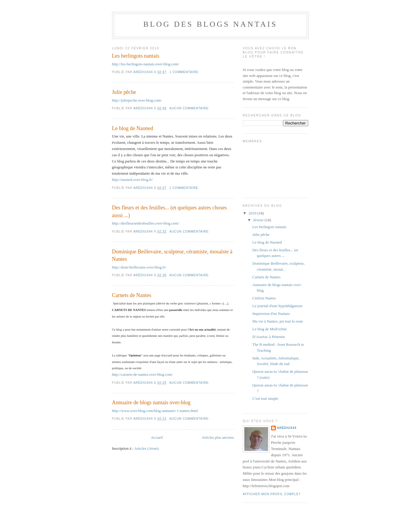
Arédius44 (287, 428)
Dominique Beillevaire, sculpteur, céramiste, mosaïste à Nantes (172, 255)
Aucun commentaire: (190, 108)
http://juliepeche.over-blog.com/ (137, 100)
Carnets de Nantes (132, 295)
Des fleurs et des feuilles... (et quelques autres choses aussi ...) (169, 211)
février (259, 220)
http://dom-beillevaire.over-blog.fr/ (139, 267)
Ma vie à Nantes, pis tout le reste (278, 321)
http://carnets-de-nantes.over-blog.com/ (143, 374)
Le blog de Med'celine (270, 329)
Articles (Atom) (146, 448)
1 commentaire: (185, 72)
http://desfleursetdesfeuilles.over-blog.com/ (146, 223)
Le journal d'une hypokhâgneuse (277, 306)
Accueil (157, 437)
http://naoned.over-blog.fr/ (133, 180)
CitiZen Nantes (264, 298)
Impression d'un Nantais (271, 314)
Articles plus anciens (218, 437)
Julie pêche (124, 92)
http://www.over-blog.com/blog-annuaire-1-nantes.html (155, 411)
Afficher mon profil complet (272, 494)
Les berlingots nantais (136, 56)
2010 (253, 213)
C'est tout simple (265, 398)
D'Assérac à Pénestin (269, 337)
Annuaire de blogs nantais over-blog (151, 402)
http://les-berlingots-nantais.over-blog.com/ (146, 64)
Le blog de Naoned (133, 128)
